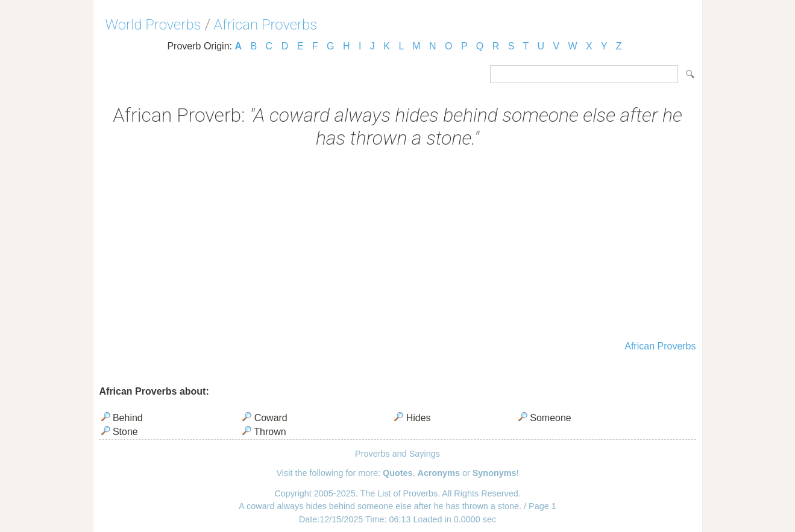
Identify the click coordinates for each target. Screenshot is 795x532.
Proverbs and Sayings (397, 454)
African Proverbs (266, 25)
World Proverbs (153, 25)
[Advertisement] (398, 246)
